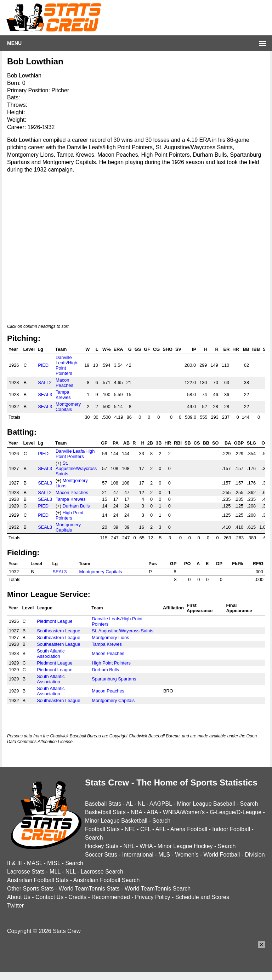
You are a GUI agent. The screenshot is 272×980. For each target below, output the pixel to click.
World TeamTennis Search (158, 889)
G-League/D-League (236, 812)
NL (141, 804)
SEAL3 (45, 395)
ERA (118, 349)
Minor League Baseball (206, 804)
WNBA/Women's (184, 812)
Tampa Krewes (63, 395)
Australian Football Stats (38, 880)
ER (226, 349)
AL (129, 804)
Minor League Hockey (185, 846)
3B (159, 443)
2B (150, 443)
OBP (239, 443)
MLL (55, 872)
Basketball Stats (105, 812)
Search (249, 804)
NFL (130, 829)
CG (156, 349)
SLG (251, 443)
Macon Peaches (64, 383)
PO (188, 564)
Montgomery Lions (110, 637)
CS (197, 443)
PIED (43, 365)
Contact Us (49, 897)
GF (147, 349)
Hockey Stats (102, 846)
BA (228, 443)
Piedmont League (55, 621)
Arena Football (189, 829)
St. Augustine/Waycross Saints (76, 468)
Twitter (15, 906)
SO (216, 443)
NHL (129, 846)
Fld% (237, 564)
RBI (178, 443)
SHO (168, 349)
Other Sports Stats (30, 889)
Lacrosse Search (102, 872)
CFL (146, 829)
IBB (256, 349)
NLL (71, 872)
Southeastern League (58, 631)
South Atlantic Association (51, 654)
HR (236, 349)
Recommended (111, 897)
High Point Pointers (70, 515)
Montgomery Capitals (68, 407)
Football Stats (102, 829)
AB (126, 443)
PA (116, 443)
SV (178, 349)
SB (188, 443)
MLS (164, 855)
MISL (54, 863)
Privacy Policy (153, 897)
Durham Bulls (76, 506)
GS (138, 349)
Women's (187, 855)
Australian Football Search (107, 880)
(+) (58, 463)
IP (194, 349)
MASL (35, 863)
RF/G (258, 564)
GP (104, 443)
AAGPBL (161, 804)
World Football (222, 855)
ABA (152, 812)
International (138, 855)
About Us (19, 897)
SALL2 (45, 382)
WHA (146, 846)
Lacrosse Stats (26, 872)
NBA (136, 812)
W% (106, 349)
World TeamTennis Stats (89, 889)
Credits (77, 897)
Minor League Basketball (116, 821)
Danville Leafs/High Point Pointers (75, 454)
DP (219, 564)
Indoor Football (231, 829)
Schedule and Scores (202, 897)
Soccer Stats (101, 855)
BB (246, 349)
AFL (161, 829)
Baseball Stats (103, 804)
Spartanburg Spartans (114, 679)
